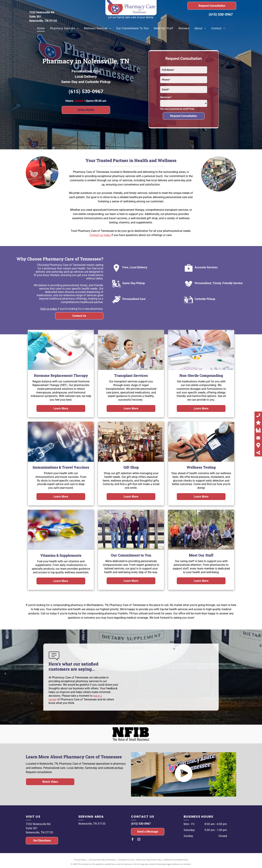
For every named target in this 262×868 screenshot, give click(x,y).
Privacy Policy (80, 860)
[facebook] (132, 840)
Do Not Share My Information (103, 860)
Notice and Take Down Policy (149, 860)
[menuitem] (41, 28)
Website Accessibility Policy (176, 860)
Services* (166, 97)
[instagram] (139, 840)
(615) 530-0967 (221, 14)
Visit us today (49, 309)
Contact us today (100, 235)
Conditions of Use (126, 860)
